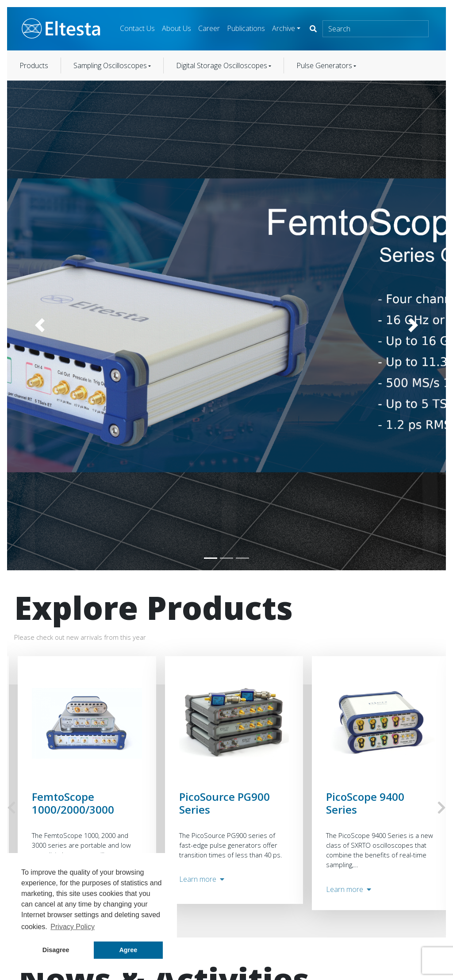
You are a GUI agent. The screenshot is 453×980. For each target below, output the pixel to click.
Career (209, 28)
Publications (246, 28)
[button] (40, 326)
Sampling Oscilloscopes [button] (110, 65)
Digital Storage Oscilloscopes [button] (222, 65)
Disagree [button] (56, 950)
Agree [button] (128, 950)
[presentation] (12, 807)
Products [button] (34, 65)
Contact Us (137, 28)
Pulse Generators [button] (324, 65)
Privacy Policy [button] (73, 927)
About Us (177, 28)
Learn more (202, 879)
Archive (284, 28)
